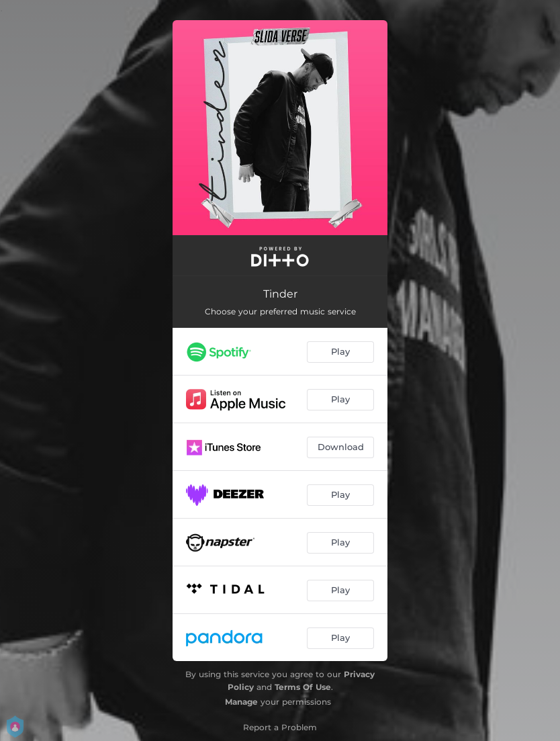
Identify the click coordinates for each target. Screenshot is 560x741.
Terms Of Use (303, 687)
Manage (241, 702)
